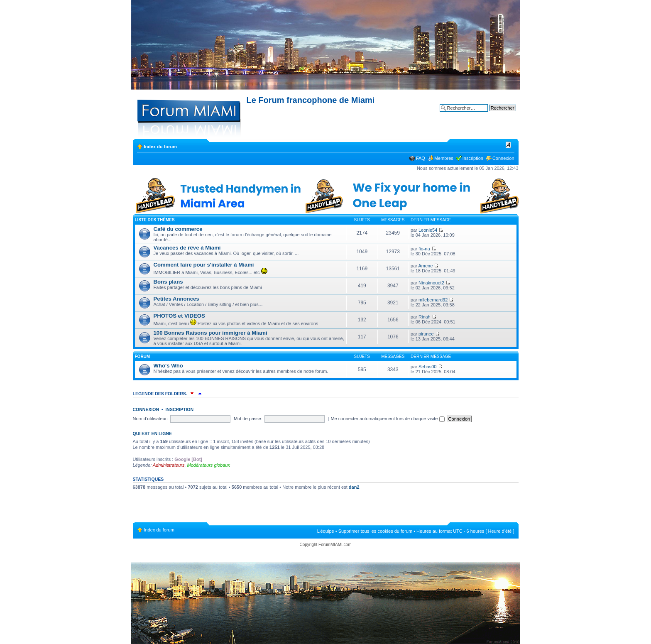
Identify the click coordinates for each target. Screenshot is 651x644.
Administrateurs (169, 465)
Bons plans (168, 282)
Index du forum (160, 147)
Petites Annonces (176, 299)
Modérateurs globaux (209, 465)
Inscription (473, 158)
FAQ (421, 158)
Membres (444, 158)
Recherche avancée (496, 114)
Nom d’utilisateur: (151, 419)
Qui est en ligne (153, 433)
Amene (425, 266)
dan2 (354, 487)
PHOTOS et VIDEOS (179, 316)
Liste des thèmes (155, 220)
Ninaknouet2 (431, 283)
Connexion (503, 158)
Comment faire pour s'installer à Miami (204, 265)
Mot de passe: (248, 419)
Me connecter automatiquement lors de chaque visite (387, 419)
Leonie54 (428, 230)
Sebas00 (427, 367)
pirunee (426, 334)
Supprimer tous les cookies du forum (376, 531)
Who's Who (168, 366)
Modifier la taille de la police (508, 145)
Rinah (425, 317)
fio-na (424, 249)
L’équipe (326, 531)
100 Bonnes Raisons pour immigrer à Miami (210, 333)
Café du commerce (178, 229)
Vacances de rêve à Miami (187, 248)
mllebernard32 (433, 300)
